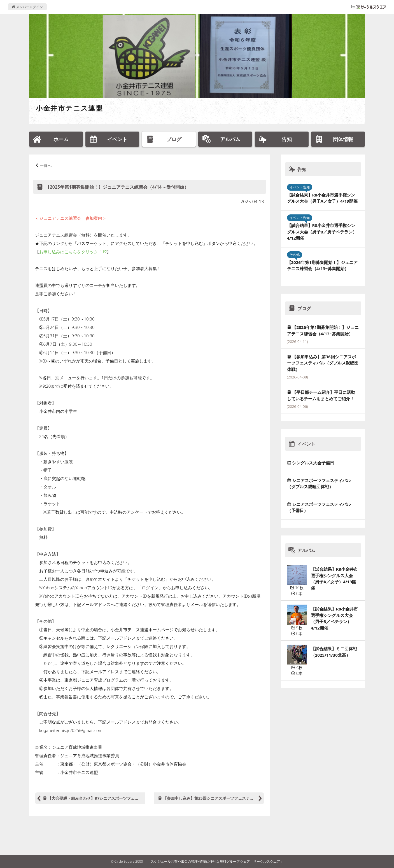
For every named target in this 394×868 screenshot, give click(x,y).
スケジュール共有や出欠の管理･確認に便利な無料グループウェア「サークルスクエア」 (217, 861)
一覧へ (46, 165)
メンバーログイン (27, 7)
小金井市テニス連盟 (70, 108)
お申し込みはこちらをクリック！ (71, 252)
